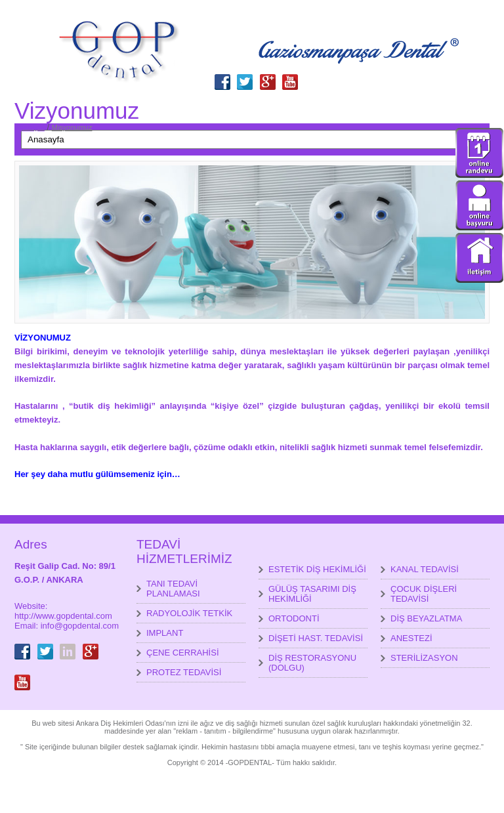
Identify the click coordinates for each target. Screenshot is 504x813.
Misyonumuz (72, 127)
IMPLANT (165, 633)
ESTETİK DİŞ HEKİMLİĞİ (317, 569)
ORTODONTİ (294, 618)
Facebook (222, 74)
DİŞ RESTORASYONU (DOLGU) (312, 663)
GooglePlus (268, 74)
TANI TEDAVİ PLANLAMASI (173, 589)
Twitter (245, 74)
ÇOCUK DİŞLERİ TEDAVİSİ (424, 594)
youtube (290, 74)
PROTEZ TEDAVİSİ (184, 672)
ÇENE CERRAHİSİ (183, 653)
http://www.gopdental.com (63, 616)
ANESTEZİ (411, 638)
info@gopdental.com (80, 626)
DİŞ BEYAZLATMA (426, 618)
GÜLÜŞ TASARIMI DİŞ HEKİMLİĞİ (312, 594)
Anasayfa (30, 127)
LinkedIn (68, 644)
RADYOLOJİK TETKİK (189, 613)
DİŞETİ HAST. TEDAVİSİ (316, 638)
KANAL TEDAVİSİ (425, 569)
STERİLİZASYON (424, 658)
